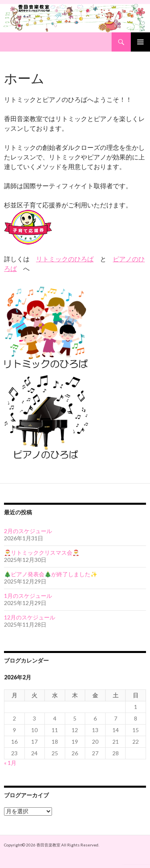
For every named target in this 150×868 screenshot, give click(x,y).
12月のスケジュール (30, 617)
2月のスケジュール (28, 531)
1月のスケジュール (28, 596)
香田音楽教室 (48, 845)
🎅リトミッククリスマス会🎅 (42, 552)
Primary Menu (140, 42)
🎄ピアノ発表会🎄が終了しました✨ (51, 574)
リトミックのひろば (65, 259)
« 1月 (10, 763)
